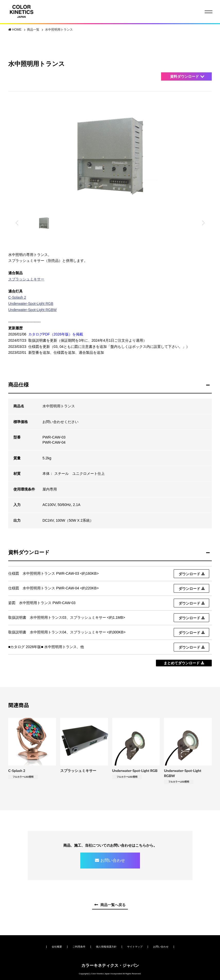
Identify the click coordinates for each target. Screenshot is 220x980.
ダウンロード (189, 574)
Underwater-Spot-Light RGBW (32, 310)
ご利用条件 (79, 947)
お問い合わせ (113, 860)
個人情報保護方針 (106, 947)
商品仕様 (19, 385)
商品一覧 (34, 30)
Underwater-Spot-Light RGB (31, 304)
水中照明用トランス (59, 30)
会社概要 (57, 947)
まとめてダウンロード (182, 663)
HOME (17, 30)
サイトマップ (135, 947)
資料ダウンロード (184, 76)
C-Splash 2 (17, 297)
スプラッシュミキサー (26, 279)
